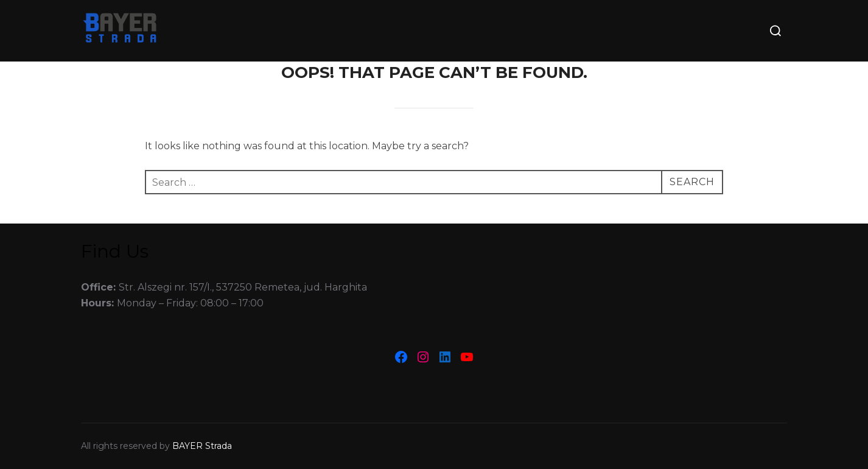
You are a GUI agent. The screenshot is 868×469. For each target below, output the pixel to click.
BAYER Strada (202, 446)
